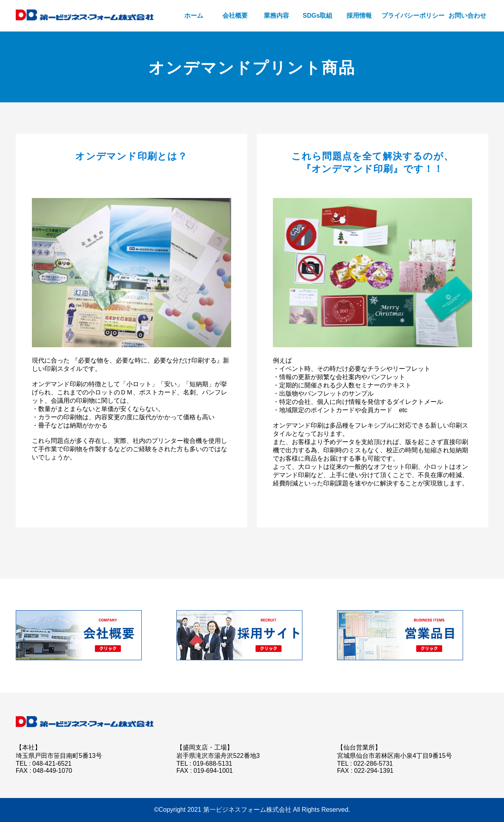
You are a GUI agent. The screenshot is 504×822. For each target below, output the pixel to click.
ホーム (194, 16)
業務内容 (276, 16)
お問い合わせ (467, 16)
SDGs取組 (318, 16)
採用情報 (359, 16)
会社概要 (235, 16)
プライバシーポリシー (413, 16)
